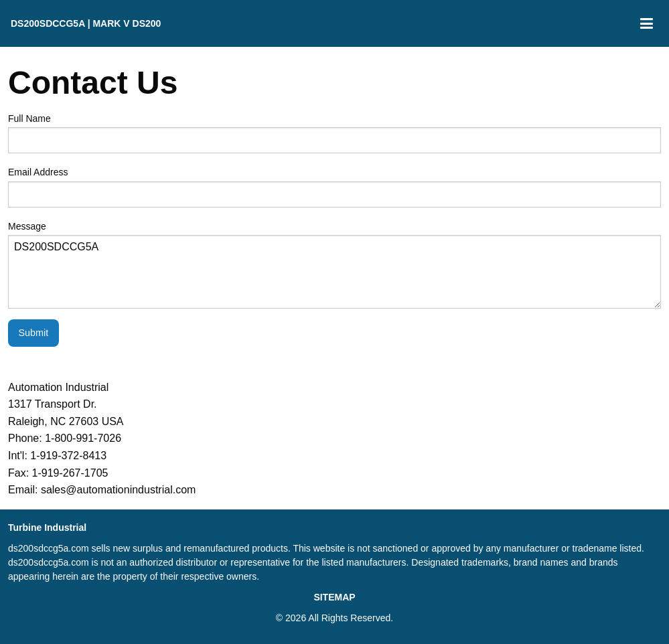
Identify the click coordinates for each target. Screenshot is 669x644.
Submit (33, 333)
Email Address (334, 187)
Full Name (334, 133)
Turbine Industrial (47, 528)
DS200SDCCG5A (334, 272)
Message (334, 265)
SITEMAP (334, 597)
